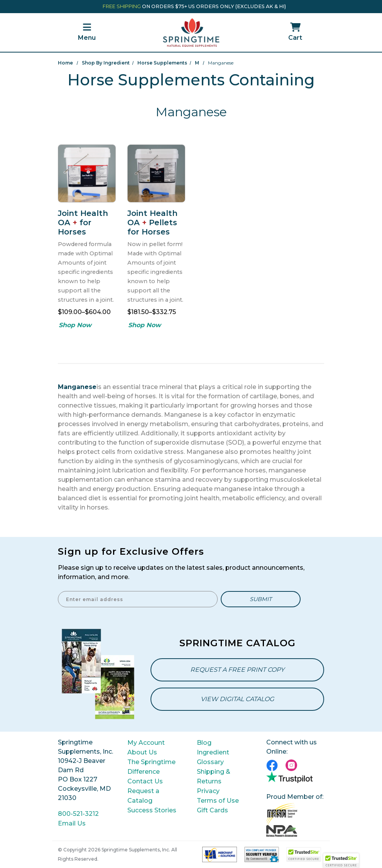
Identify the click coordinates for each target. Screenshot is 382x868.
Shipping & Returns (214, 776)
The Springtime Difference (151, 767)
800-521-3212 (78, 814)
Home (65, 63)
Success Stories (152, 810)
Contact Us (145, 781)
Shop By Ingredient (106, 63)
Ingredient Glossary (213, 757)
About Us (142, 752)
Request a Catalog (143, 796)
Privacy (208, 791)
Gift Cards (212, 810)
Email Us (72, 823)
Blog (204, 743)
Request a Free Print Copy (237, 670)
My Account (146, 743)
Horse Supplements (162, 63)
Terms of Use (218, 801)
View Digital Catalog (237, 699)
